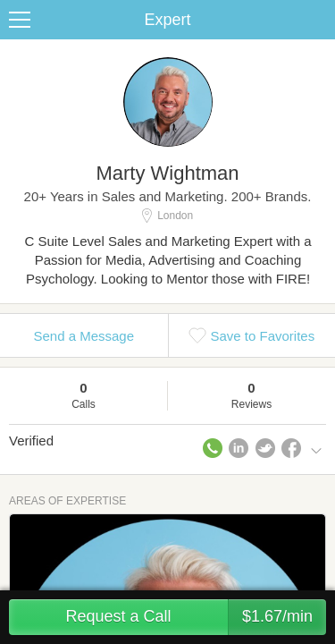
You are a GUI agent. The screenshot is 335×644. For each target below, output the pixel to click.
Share (317, 20)
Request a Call (196, 617)
